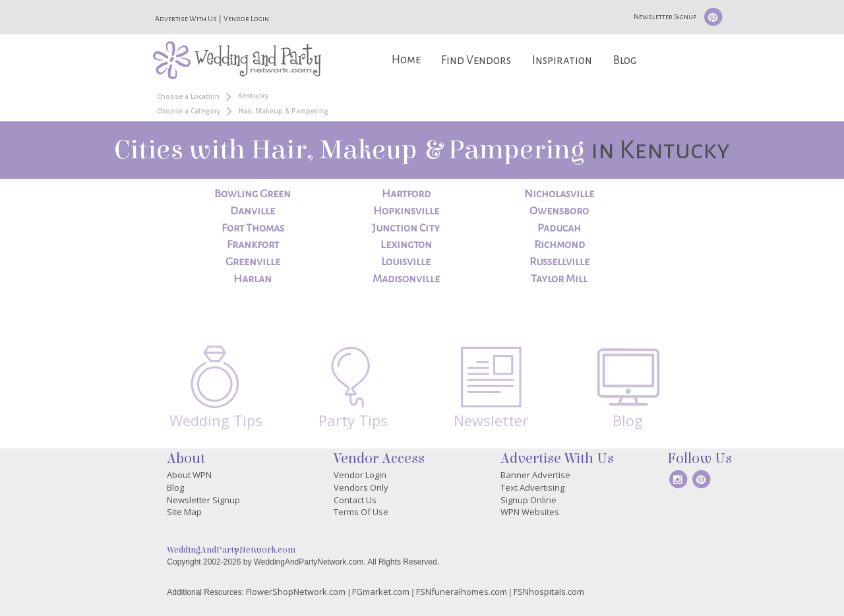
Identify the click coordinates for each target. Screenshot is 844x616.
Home (406, 60)
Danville (253, 211)
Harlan (253, 279)
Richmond (559, 245)
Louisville (406, 262)
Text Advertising (532, 487)
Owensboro (559, 211)
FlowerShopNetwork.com (296, 592)
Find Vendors (476, 60)
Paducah (559, 228)
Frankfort (253, 245)
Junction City (406, 228)
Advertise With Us (186, 18)
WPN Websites (530, 512)
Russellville (559, 262)
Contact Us (355, 500)
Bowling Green (253, 194)
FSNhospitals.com (549, 592)
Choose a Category (189, 111)
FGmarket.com (381, 592)
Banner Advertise (535, 475)
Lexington (406, 245)
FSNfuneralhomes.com (462, 592)
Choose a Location (188, 96)
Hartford (406, 194)
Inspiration (562, 60)
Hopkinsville (406, 211)
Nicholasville (559, 194)
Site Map (184, 512)
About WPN (189, 475)
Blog (625, 60)
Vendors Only (361, 487)
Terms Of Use (361, 512)
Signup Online (528, 500)
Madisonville (406, 279)
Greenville (253, 262)
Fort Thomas (253, 228)
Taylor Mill (559, 279)
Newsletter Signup (665, 16)
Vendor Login (246, 18)
